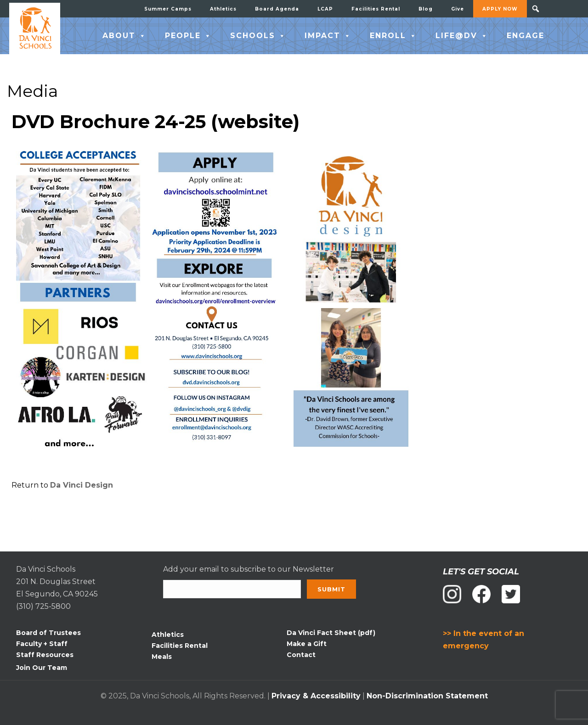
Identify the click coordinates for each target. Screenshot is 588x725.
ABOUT (124, 36)
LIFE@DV (462, 36)
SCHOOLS (258, 36)
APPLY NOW (500, 9)
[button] (536, 9)
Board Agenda (277, 9)
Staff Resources (45, 655)
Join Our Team (42, 668)
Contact (301, 655)
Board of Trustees (48, 633)
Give (458, 9)
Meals (162, 657)
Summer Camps (168, 9)
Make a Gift (307, 644)
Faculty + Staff (42, 644)
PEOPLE (188, 36)
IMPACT (328, 36)
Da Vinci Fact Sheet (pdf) (331, 633)
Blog (426, 9)
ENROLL (393, 36)
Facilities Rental (376, 9)
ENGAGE (526, 36)
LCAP (325, 9)
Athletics (223, 9)
